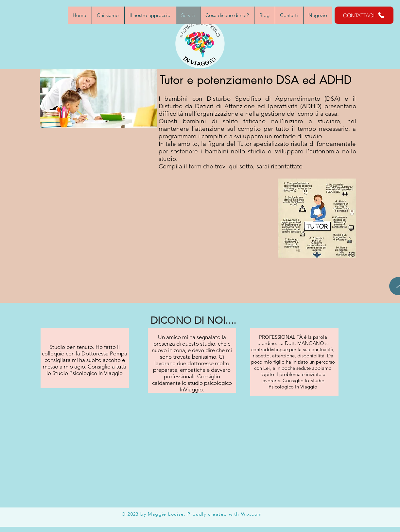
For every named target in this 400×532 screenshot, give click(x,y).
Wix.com (252, 514)
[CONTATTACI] (364, 15)
